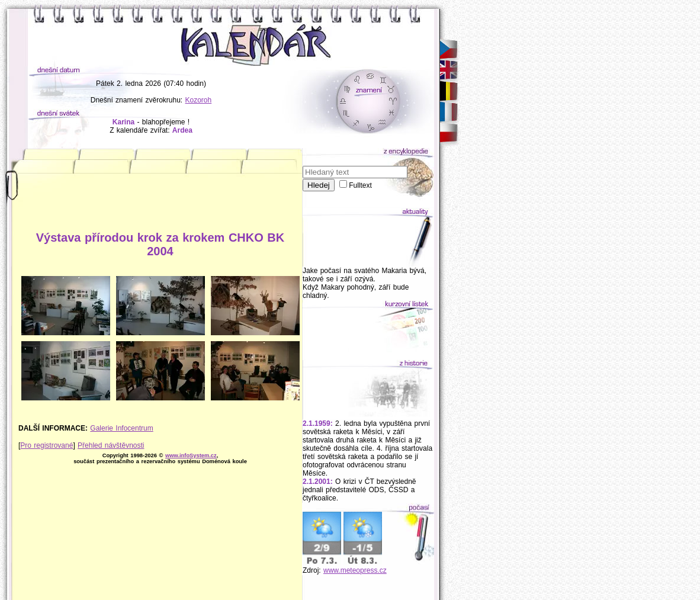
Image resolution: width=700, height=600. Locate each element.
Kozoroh (199, 100)
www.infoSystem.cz (191, 455)
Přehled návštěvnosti (111, 445)
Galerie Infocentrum (121, 428)
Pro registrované (46, 445)
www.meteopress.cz (355, 570)
